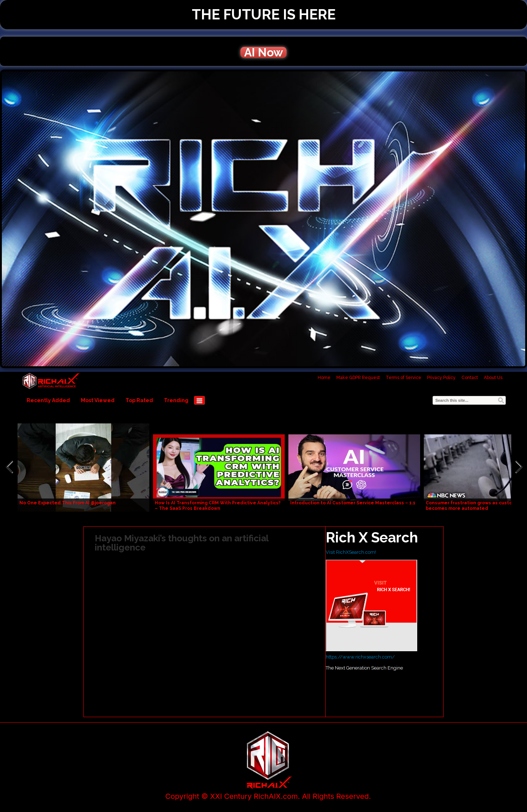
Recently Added (48, 400)
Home (324, 378)
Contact (470, 378)
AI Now (263, 52)
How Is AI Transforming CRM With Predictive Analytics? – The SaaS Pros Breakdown (218, 506)
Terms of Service (403, 378)
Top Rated (139, 400)
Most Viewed (98, 400)
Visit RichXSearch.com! (351, 552)
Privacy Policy (441, 378)
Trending (176, 400)
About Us (493, 378)
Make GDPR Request (358, 378)
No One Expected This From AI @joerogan (68, 503)
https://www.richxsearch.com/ (360, 657)
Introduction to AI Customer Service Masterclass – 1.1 (353, 503)
